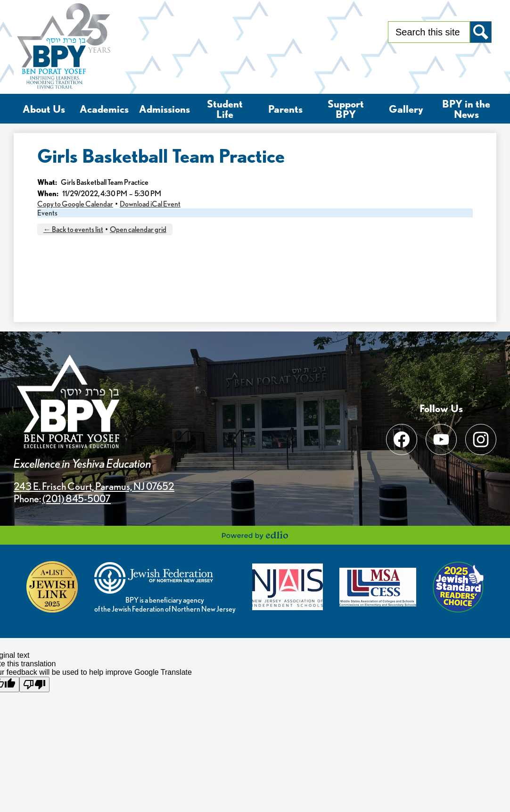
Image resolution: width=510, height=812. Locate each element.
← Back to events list (73, 229)
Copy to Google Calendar (75, 204)
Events (47, 213)
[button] (44, 109)
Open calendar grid (138, 229)
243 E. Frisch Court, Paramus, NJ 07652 (94, 486)
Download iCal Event (150, 204)
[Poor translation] (34, 684)
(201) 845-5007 (77, 498)
